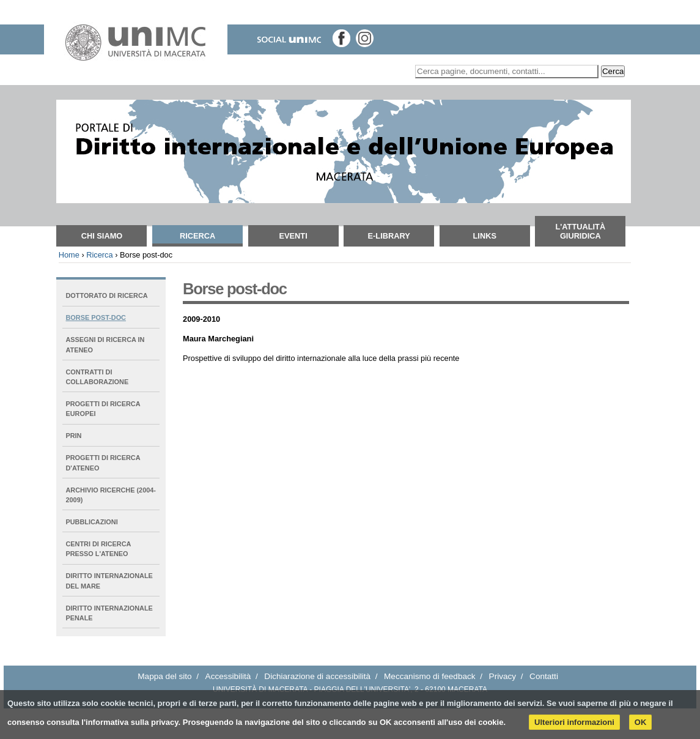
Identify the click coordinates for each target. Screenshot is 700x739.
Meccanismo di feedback (430, 676)
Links (485, 236)
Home (69, 255)
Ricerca (197, 236)
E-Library (389, 236)
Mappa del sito (164, 676)
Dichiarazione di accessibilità (317, 676)
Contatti (544, 676)
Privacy (503, 676)
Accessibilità (228, 676)
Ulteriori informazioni (574, 722)
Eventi (293, 236)
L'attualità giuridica (580, 231)
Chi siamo (102, 236)
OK (641, 722)
